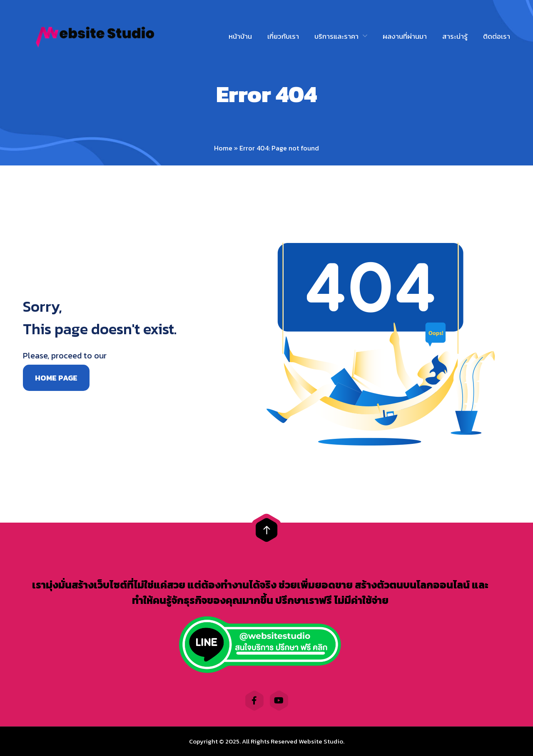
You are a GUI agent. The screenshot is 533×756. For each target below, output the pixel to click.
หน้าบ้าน (240, 36)
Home (223, 148)
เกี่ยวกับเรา (283, 36)
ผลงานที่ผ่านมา (405, 36)
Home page (56, 378)
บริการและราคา (336, 36)
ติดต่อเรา (497, 36)
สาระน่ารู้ (455, 36)
